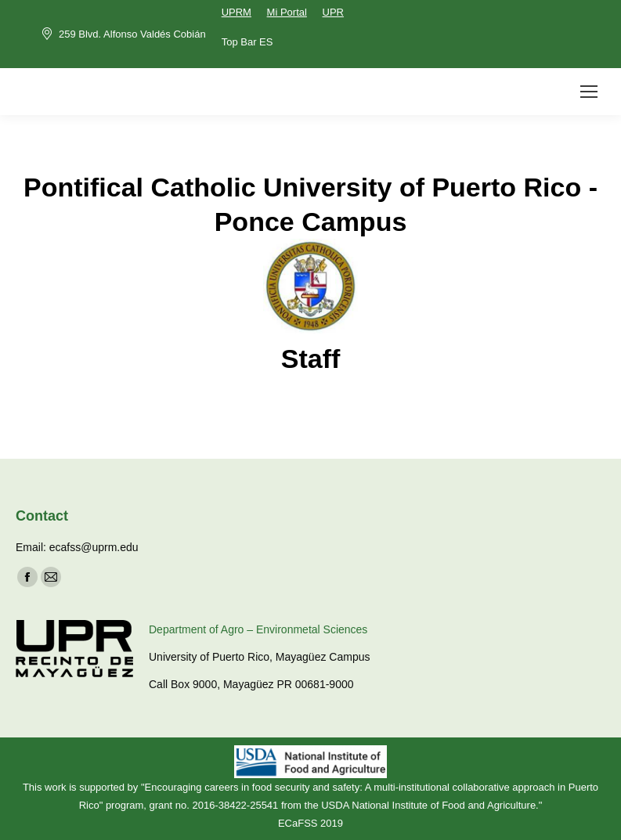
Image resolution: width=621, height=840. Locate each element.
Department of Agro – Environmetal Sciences (258, 629)
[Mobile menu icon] (589, 92)
